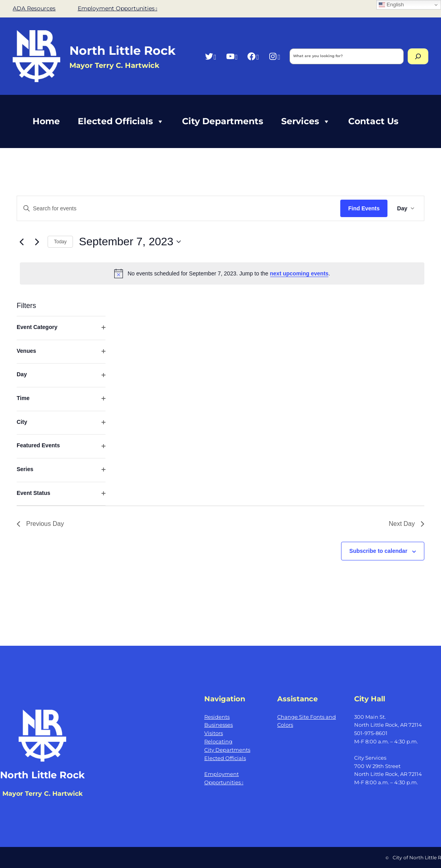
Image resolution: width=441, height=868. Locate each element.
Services (306, 121)
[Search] (418, 56)
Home (46, 121)
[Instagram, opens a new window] (274, 56)
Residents (217, 717)
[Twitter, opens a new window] (210, 56)
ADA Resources (34, 8)
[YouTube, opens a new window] (232, 56)
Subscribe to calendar (378, 551)
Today (60, 242)
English (391, 5)
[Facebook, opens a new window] (253, 56)
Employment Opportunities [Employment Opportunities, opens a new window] (118, 8)
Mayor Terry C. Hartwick (42, 794)
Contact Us (373, 121)
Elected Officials (121, 121)
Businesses (219, 725)
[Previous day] (21, 242)
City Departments (223, 121)
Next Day (406, 524)
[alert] (222, 273)
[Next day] (37, 242)
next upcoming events (299, 273)
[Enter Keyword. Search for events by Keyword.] (179, 209)
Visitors (214, 733)
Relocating (218, 741)
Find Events (364, 208)
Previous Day (40, 524)
